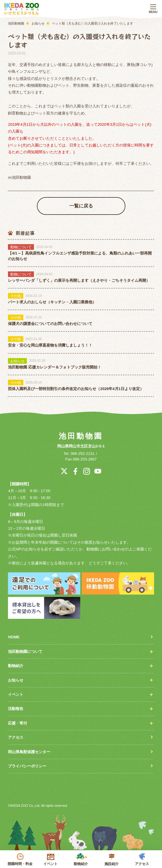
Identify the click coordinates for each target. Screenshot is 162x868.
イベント (51, 860)
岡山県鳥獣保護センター (29, 752)
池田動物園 (81, 436)
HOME (14, 637)
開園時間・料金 (20, 860)
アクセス (142, 860)
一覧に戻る (81, 206)
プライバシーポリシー (27, 766)
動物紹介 (81, 860)
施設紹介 (111, 860)
